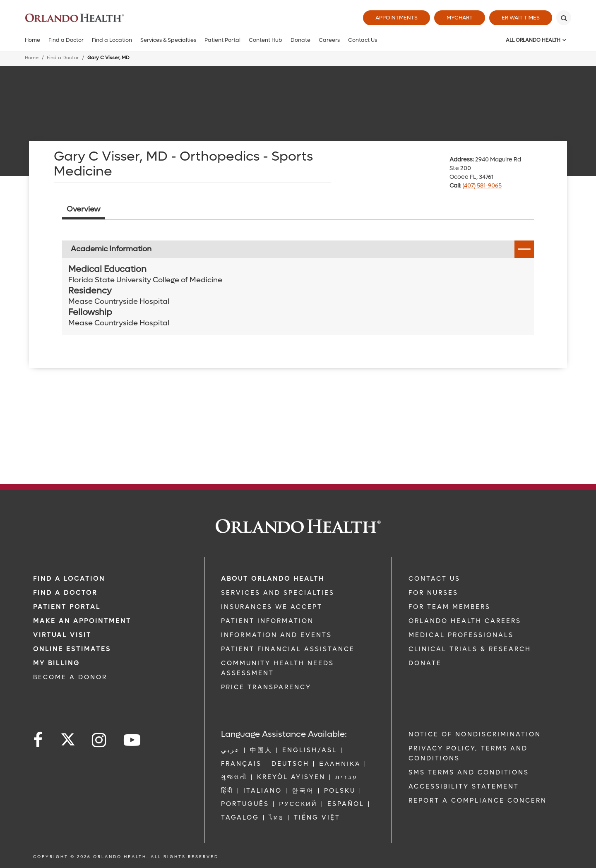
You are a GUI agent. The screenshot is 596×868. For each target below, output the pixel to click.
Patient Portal (222, 40)
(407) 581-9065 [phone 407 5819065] (482, 186)
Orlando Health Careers (465, 621)
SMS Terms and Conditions (469, 772)
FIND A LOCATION (69, 579)
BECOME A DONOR (70, 677)
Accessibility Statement (464, 786)
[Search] (564, 18)
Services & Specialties (168, 40)
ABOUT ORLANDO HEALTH (273, 579)
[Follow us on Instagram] (100, 740)
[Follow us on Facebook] (38, 740)
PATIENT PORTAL (67, 607)
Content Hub (266, 40)
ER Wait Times (521, 18)
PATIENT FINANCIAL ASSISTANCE (288, 649)
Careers (329, 40)
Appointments (397, 18)
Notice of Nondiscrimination (475, 734)
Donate (300, 40)
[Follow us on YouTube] (133, 740)
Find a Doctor (66, 40)
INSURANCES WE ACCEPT (272, 607)
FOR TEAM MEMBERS (449, 607)
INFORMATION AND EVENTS (276, 635)
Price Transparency (266, 687)
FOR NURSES (433, 593)
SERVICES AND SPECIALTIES (278, 593)
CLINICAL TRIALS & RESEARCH (470, 649)
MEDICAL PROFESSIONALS (461, 635)
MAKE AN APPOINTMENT (82, 621)
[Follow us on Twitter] (68, 737)
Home (32, 40)
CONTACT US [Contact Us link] (434, 579)
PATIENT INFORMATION (267, 621)
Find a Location (112, 40)
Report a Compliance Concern (478, 801)
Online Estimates (72, 649)
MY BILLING (56, 663)
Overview (84, 209)
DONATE (425, 663)
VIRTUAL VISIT (62, 635)
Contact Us (363, 40)
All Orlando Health (533, 40)
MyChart (460, 18)
